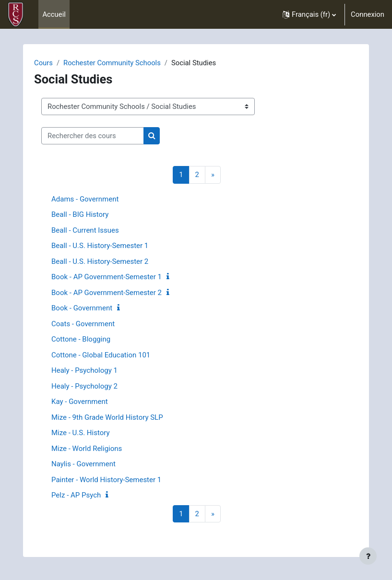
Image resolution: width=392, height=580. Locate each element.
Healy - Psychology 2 (84, 386)
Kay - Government (80, 402)
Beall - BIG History (80, 214)
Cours (43, 63)
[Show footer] (368, 556)
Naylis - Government (83, 464)
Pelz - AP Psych (76, 495)
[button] (309, 14)
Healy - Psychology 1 (84, 370)
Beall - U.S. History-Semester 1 (100, 246)
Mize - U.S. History (81, 433)
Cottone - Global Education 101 (101, 355)
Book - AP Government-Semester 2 (107, 293)
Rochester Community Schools (112, 63)
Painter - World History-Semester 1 (106, 480)
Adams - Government (85, 199)
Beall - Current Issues (85, 230)
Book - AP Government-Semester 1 (107, 277)
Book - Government (82, 308)
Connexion (368, 14)
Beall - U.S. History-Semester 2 (100, 261)
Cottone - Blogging (81, 339)
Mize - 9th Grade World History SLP (107, 417)
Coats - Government (83, 324)
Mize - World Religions (87, 449)
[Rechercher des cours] (93, 136)
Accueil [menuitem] (54, 14)
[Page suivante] (213, 175)
